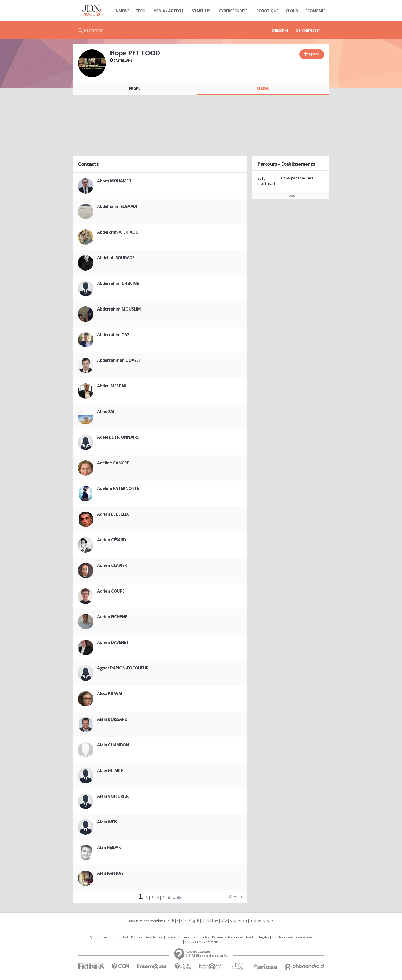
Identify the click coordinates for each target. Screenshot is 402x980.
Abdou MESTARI (112, 386)
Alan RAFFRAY (110, 873)
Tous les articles (283, 937)
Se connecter (308, 30)
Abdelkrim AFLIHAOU (118, 232)
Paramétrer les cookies (228, 937)
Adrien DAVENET (113, 642)
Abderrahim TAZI (114, 335)
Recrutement (154, 937)
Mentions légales (257, 937)
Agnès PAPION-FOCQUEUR (123, 668)
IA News (122, 11)
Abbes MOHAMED (114, 181)
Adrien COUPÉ (111, 591)
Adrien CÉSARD (112, 540)
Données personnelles (194, 937)
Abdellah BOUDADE (116, 258)
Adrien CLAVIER (112, 565)
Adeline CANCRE (113, 463)
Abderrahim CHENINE (118, 283)
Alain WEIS (107, 822)
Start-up (201, 11)
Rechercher (93, 30)
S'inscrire (280, 30)
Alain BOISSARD (112, 719)
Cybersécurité (233, 11)
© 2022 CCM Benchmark (201, 942)
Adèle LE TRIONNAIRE (118, 437)
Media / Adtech (168, 11)
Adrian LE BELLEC (113, 514)
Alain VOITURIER (113, 796)
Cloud (292, 11)
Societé (170, 937)
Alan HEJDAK (109, 847)
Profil (135, 89)
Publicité (137, 937)
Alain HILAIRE (110, 771)
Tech (141, 11)
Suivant (235, 897)
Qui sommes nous (102, 937)
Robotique (267, 11)
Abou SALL (107, 412)
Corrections (304, 937)
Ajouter (314, 54)
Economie (315, 11)
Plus (291, 196)
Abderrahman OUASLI (118, 360)
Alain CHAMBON (113, 745)
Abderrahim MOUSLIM (119, 309)
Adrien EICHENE (112, 617)
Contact (123, 937)
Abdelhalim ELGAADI (117, 206)
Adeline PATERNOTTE (118, 488)
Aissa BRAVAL (110, 694)
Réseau (263, 89)
